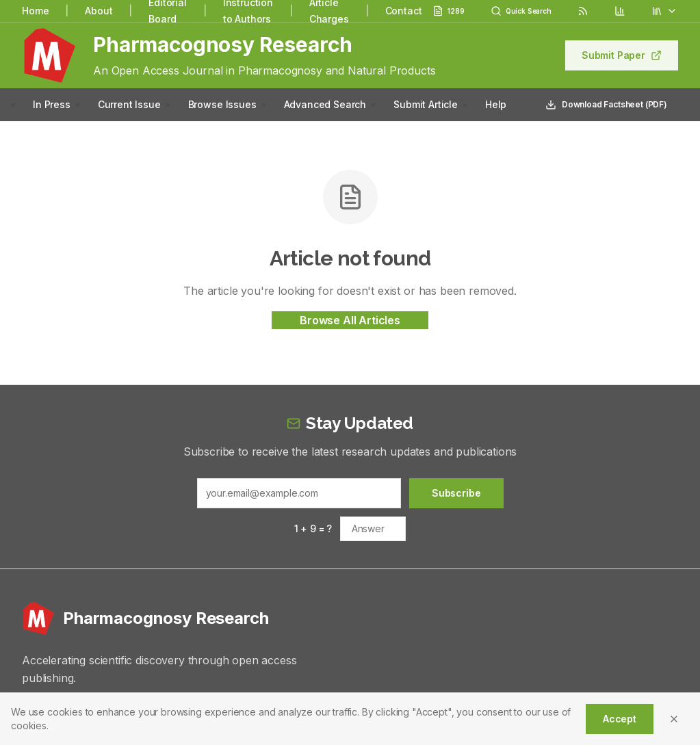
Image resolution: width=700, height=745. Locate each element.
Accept (620, 719)
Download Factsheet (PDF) (606, 105)
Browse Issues (222, 104)
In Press (52, 104)
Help (496, 104)
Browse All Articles (350, 320)
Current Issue (129, 104)
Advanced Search (325, 104)
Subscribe (456, 493)
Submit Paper (622, 55)
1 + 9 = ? (313, 528)
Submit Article (426, 104)
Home (35, 11)
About (99, 11)
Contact (404, 11)
